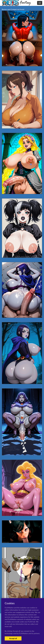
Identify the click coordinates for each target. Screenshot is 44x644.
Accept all (13, 638)
